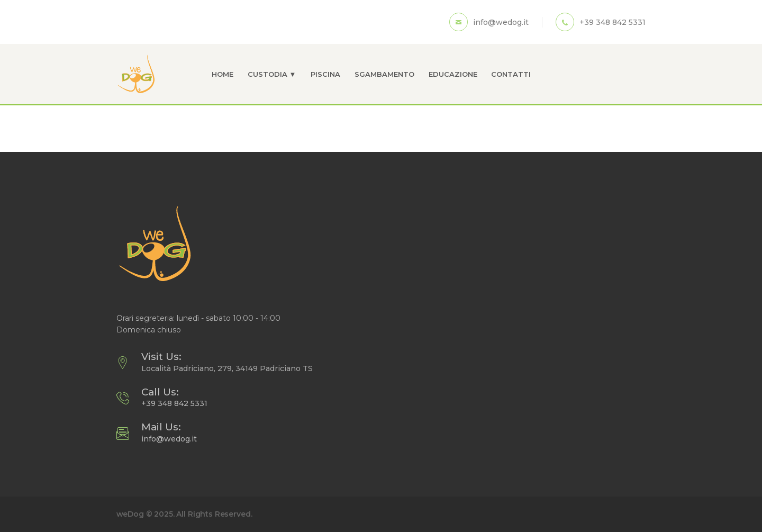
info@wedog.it (169, 439)
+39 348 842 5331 (174, 403)
